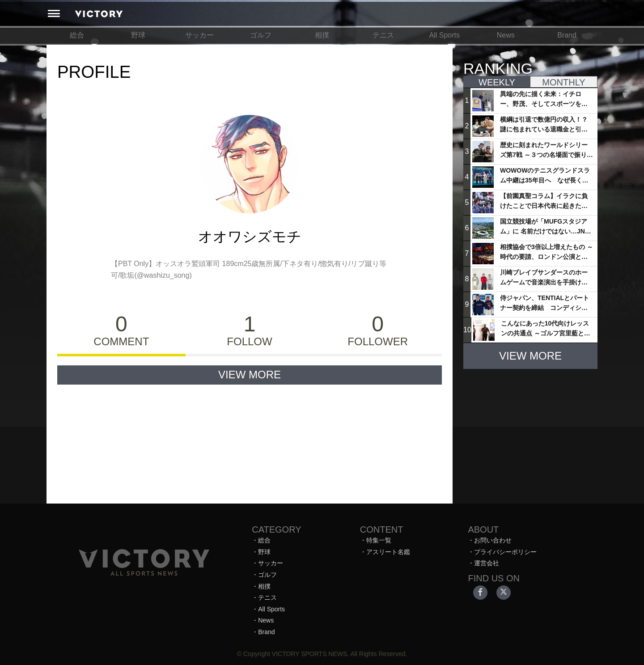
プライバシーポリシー (505, 552)
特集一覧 (379, 540)
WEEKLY (497, 82)
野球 (138, 35)
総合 (77, 35)
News (506, 35)
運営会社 (487, 563)
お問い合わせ (493, 540)
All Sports (445, 35)
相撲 (322, 35)
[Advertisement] (530, 432)
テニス (383, 35)
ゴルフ (261, 35)
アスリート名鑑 (388, 552)
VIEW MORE (250, 375)
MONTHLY (563, 82)
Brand (567, 35)
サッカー (199, 35)
